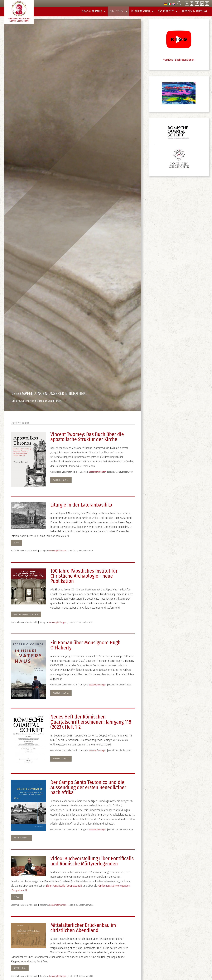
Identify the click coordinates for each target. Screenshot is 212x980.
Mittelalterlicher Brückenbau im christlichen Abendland (83, 930)
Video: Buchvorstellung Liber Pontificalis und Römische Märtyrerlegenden (92, 863)
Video (17, 899)
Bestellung (20, 970)
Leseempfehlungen (98, 474)
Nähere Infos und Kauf (26, 616)
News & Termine (100, 12)
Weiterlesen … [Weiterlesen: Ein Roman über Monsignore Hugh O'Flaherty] (61, 695)
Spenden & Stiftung (195, 12)
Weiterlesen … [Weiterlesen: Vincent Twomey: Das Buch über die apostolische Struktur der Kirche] (61, 482)
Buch (16, 545)
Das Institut (170, 12)
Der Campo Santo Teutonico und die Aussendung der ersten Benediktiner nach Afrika (88, 789)
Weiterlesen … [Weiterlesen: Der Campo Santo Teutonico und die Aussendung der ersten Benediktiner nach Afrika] (21, 840)
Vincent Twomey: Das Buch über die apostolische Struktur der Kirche (87, 439)
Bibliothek (124, 12)
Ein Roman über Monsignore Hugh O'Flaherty (85, 647)
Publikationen (146, 12)
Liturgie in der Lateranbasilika (81, 507)
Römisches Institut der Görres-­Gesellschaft (19, 12)
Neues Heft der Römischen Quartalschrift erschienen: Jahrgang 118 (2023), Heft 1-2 (91, 724)
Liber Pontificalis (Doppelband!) (64, 888)
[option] (165, 3)
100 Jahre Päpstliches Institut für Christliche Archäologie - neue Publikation (84, 578)
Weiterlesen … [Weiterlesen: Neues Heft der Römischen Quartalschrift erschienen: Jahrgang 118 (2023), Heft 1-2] (61, 761)
